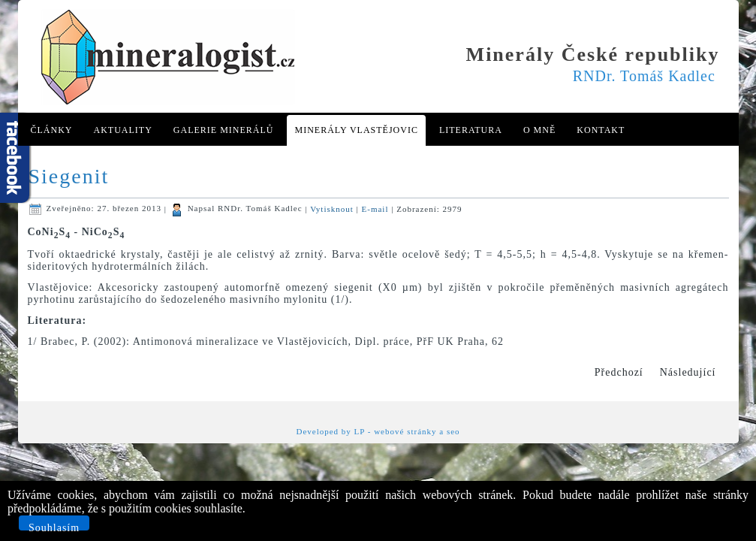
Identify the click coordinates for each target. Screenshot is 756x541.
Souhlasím (54, 526)
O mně (539, 130)
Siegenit (69, 176)
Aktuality (123, 130)
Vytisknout (333, 208)
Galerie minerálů (224, 130)
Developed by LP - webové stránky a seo (378, 431)
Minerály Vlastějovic (356, 130)
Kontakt (601, 130)
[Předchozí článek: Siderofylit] (619, 373)
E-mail (377, 208)
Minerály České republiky (593, 54)
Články (52, 130)
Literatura (471, 130)
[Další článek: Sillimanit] (688, 373)
